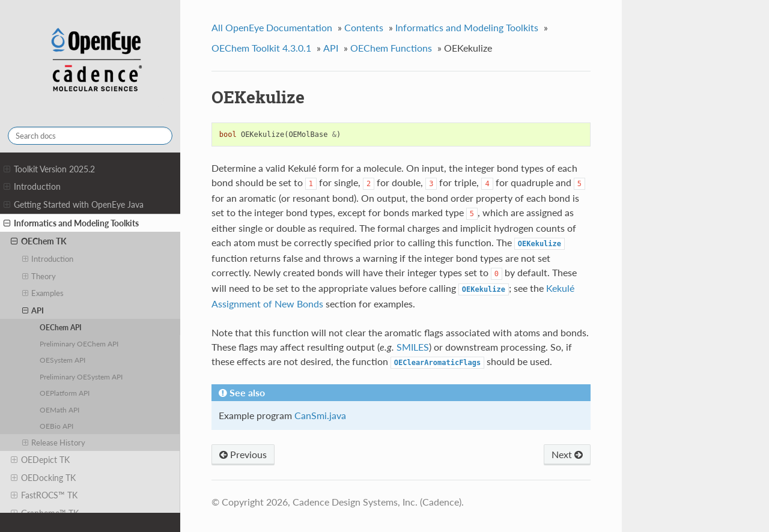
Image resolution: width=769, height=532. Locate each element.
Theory (39, 276)
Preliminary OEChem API (79, 343)
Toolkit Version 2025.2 (49, 169)
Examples (43, 293)
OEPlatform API (65, 393)
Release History (54, 443)
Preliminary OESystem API (81, 376)
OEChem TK (39, 241)
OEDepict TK (40, 460)
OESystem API (62, 360)
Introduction (32, 187)
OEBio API (56, 426)
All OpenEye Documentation (272, 27)
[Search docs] (90, 136)
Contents (364, 27)
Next (567, 454)
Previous (243, 454)
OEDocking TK (43, 478)
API (33, 310)
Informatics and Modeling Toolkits (71, 223)
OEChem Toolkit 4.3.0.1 (261, 48)
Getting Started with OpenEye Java (74, 205)
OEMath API (59, 410)
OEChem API (61, 327)
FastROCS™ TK (44, 495)
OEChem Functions (391, 48)
